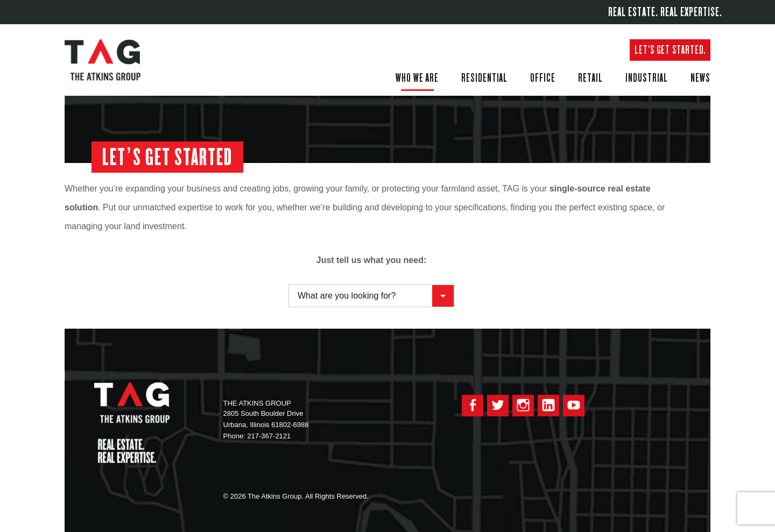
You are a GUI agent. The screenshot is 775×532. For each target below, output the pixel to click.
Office (543, 77)
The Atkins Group (110, 60)
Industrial (647, 77)
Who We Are (417, 77)
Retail (590, 77)
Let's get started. (670, 50)
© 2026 (235, 496)
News (700, 77)
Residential (484, 77)
